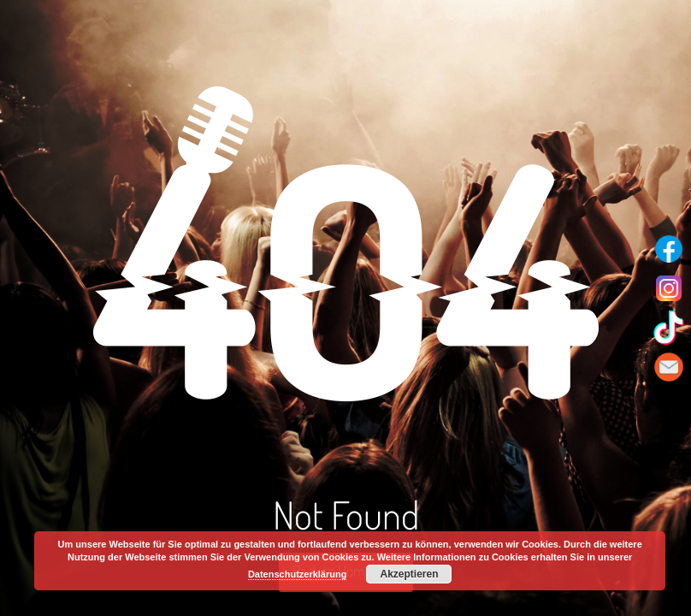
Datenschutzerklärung (298, 574)
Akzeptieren (409, 574)
